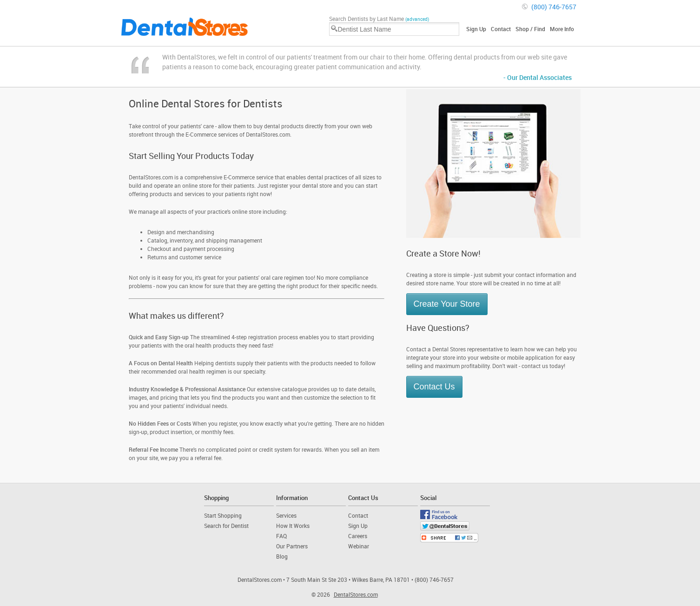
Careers (358, 536)
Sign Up (476, 29)
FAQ (281, 536)
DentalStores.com (356, 594)
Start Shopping (223, 515)
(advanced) (417, 19)
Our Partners (292, 546)
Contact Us (434, 387)
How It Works (293, 526)
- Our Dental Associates (538, 77)
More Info (562, 29)
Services (286, 515)
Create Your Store (447, 304)
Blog (282, 556)
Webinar (359, 546)
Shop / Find (530, 29)
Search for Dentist (226, 526)
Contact (501, 29)
